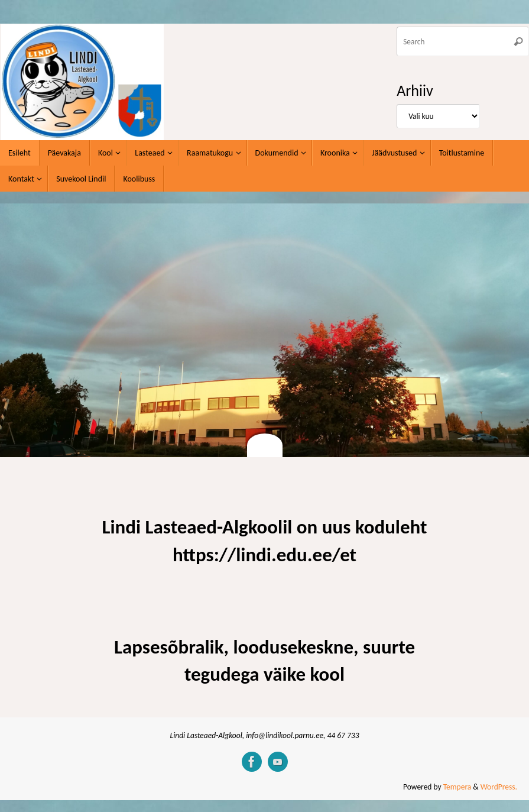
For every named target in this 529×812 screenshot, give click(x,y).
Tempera (457, 787)
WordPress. (499, 787)
